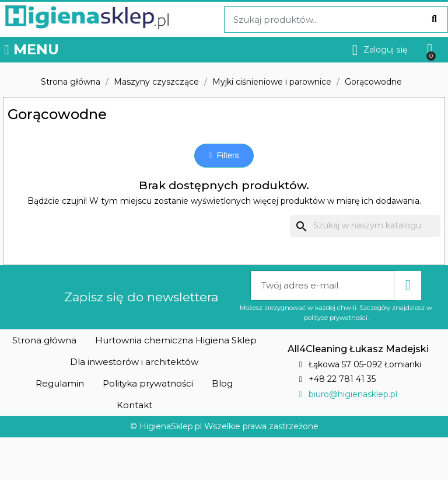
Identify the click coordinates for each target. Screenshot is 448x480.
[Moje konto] (380, 50)
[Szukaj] (365, 226)
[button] (224, 156)
